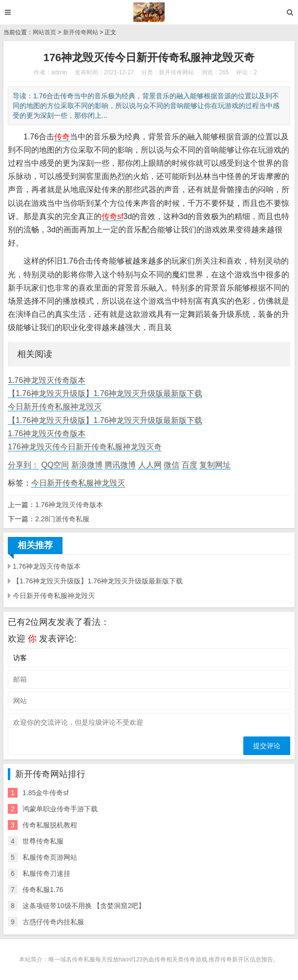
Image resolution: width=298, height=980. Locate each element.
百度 (190, 465)
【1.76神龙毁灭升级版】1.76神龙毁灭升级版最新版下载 (105, 393)
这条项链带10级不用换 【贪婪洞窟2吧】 (84, 906)
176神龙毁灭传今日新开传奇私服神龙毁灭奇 (85, 447)
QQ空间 (55, 465)
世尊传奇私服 (43, 841)
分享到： (23, 465)
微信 (171, 465)
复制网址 (215, 465)
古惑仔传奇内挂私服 (53, 922)
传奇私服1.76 (43, 890)
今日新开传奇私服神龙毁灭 (55, 407)
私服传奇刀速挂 (46, 873)
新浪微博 (87, 465)
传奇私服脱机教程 (50, 825)
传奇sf (112, 216)
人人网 (150, 465)
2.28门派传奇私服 (62, 519)
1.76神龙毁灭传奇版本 (47, 380)
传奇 (62, 137)
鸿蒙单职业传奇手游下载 (60, 809)
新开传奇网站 (81, 32)
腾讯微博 (120, 465)
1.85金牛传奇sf (45, 793)
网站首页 (44, 32)
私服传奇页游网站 (50, 857)
